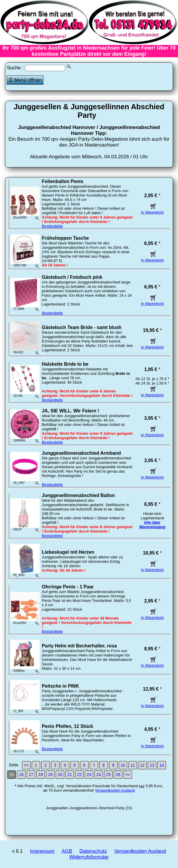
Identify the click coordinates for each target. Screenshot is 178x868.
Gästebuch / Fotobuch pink (72, 277)
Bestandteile (52, 226)
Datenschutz (93, 851)
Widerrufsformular (89, 857)
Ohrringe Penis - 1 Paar (68, 587)
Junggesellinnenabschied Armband (82, 453)
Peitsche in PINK (61, 686)
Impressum (42, 851)
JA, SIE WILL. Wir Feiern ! (71, 411)
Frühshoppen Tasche (66, 238)
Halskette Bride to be (65, 364)
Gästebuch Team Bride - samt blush (82, 327)
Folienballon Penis (63, 181)
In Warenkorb (152, 210)
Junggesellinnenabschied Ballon (78, 495)
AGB (67, 851)
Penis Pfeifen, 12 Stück (68, 726)
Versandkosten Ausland (115, 790)
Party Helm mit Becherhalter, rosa (79, 646)
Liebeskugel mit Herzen (68, 552)
